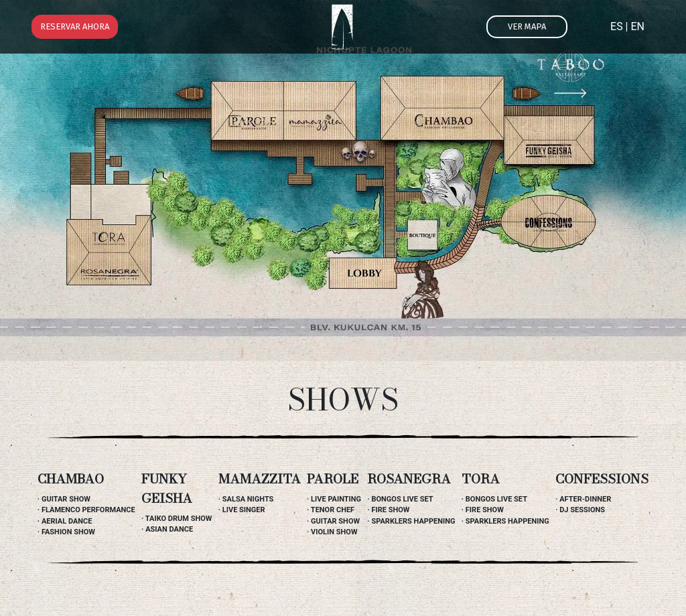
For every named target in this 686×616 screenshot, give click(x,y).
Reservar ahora (75, 26)
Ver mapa (527, 26)
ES (617, 26)
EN (637, 26)
